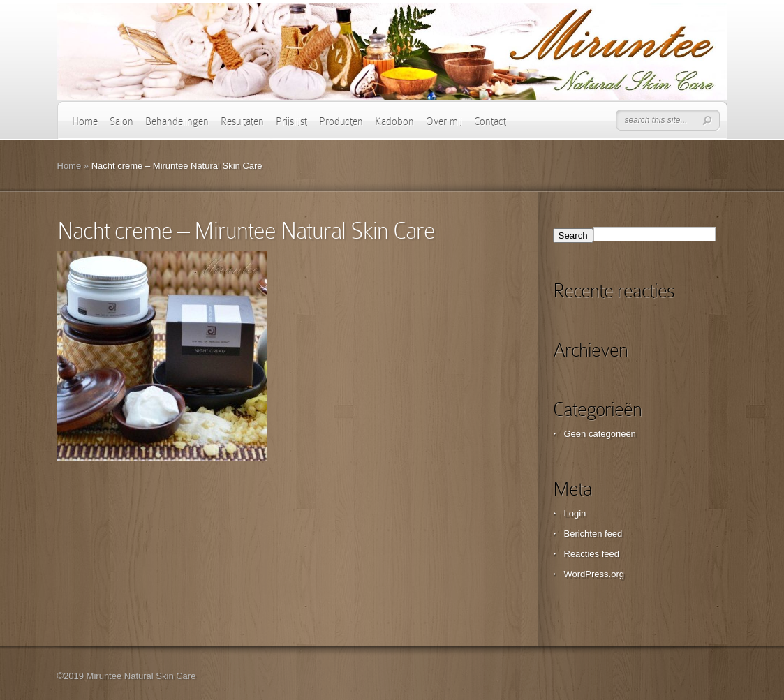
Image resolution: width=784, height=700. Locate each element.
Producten (341, 121)
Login (575, 513)
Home (85, 121)
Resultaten (242, 121)
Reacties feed (592, 554)
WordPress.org (594, 574)
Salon (121, 121)
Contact (490, 121)
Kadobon (394, 121)
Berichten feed (593, 534)
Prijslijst (291, 121)
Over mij (444, 121)
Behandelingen (177, 121)
